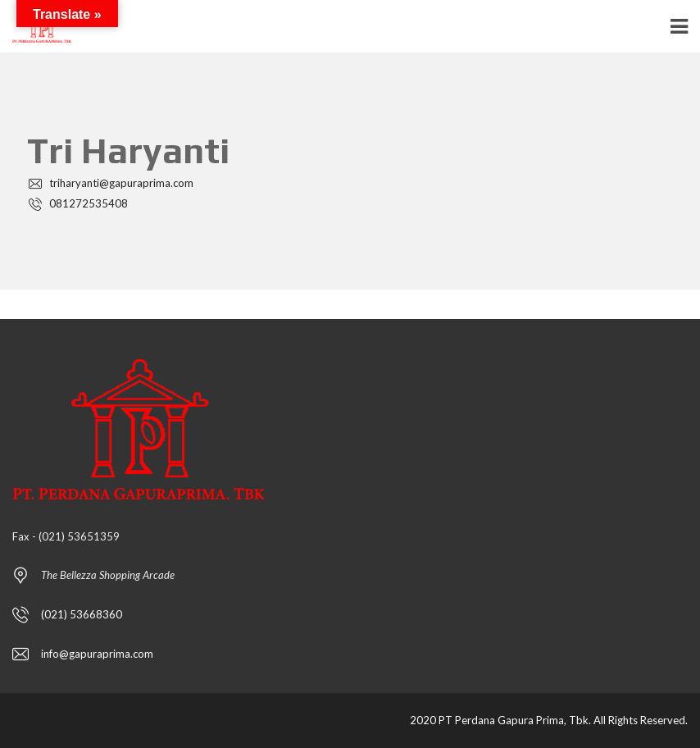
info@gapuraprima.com (97, 654)
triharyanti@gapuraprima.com (110, 183)
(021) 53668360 (82, 614)
